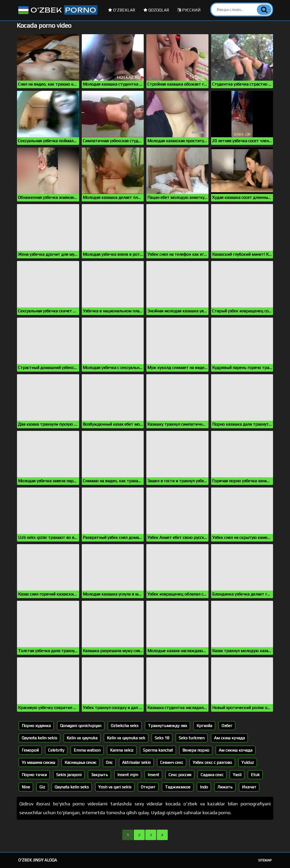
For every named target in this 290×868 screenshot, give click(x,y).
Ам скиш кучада (229, 738)
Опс (109, 762)
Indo (204, 787)
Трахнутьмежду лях (167, 726)
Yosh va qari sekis (115, 787)
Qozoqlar (156, 10)
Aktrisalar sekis (136, 762)
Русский (189, 10)
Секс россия (180, 775)
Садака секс (212, 775)
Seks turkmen (192, 738)
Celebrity (56, 750)
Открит (148, 787)
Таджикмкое (178, 787)
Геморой (30, 750)
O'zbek (57, 10)
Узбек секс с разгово (212, 762)
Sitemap (265, 860)
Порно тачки (34, 775)
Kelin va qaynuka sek (126, 738)
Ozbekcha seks (125, 726)
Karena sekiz (122, 750)
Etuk (255, 775)
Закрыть (99, 775)
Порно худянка (36, 726)
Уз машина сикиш (38, 762)
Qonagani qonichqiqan (81, 726)
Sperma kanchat (158, 750)
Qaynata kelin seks (72, 787)
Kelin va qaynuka (82, 738)
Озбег (227, 726)
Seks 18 (162, 738)
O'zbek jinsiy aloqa (38, 860)
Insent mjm (128, 775)
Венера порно (196, 750)
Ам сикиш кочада (236, 750)
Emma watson (87, 750)
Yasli (237, 775)
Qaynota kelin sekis (39, 738)
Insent (153, 775)
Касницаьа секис (80, 762)
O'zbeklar (122, 10)
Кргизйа (204, 726)
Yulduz (248, 762)
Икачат (249, 787)
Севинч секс (172, 762)
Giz (42, 787)
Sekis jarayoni (69, 775)
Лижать (225, 787)
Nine (26, 787)
